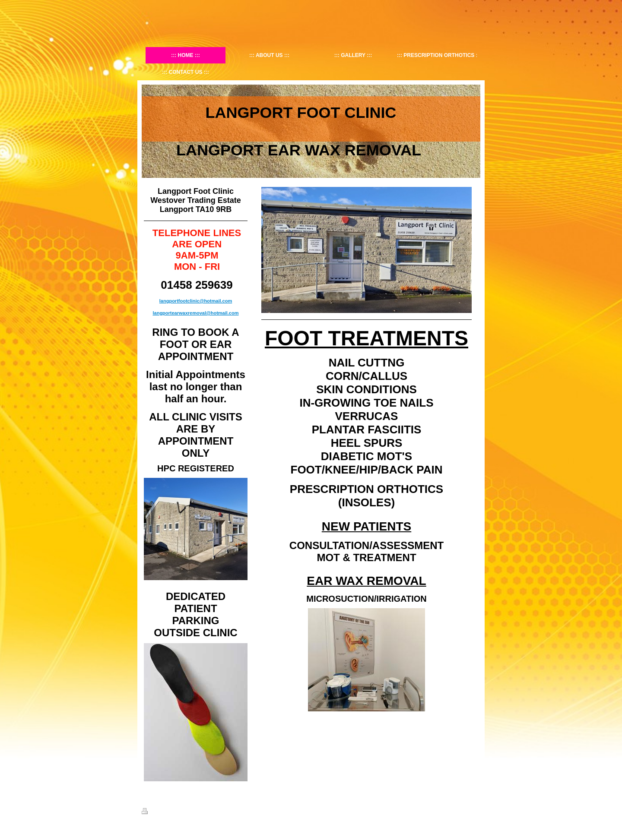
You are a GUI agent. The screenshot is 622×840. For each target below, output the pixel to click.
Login (474, 811)
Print (152, 812)
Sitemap (173, 812)
